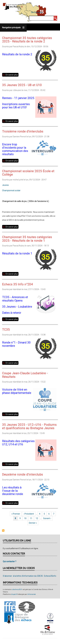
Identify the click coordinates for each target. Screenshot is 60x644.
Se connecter (37, 12)
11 (32, 518)
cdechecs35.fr (17, 589)
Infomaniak (32, 594)
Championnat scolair (11, 190)
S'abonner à (3, 531)
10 (26, 518)
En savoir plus (12, 75)
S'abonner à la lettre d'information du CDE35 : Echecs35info (30, 576)
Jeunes (5, 185)
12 (38, 518)
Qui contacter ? (10, 561)
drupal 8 (14, 594)
